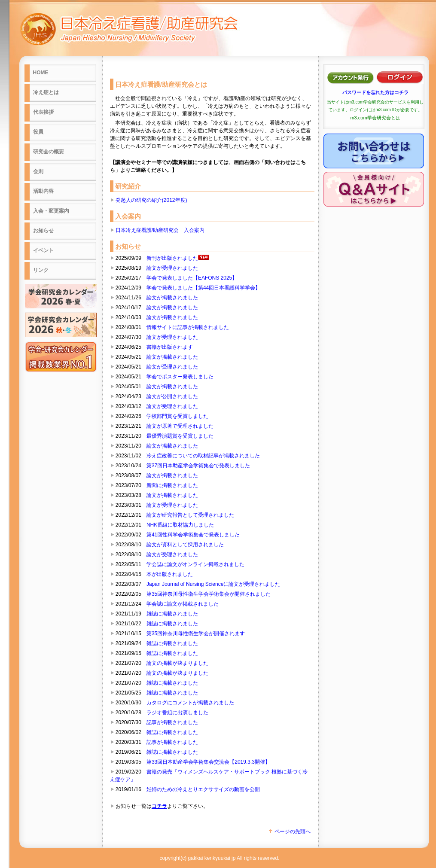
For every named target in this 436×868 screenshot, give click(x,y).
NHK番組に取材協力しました (180, 525)
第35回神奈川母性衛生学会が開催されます (196, 633)
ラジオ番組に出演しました (177, 713)
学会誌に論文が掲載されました (183, 604)
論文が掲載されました (172, 298)
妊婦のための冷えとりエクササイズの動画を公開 (203, 789)
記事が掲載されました (172, 722)
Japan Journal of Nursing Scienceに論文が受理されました (213, 584)
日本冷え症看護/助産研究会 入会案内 (160, 230)
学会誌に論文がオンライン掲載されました (195, 564)
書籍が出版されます (170, 347)
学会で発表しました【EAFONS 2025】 (192, 278)
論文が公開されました (172, 396)
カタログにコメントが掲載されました (190, 703)
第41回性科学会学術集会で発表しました (193, 535)
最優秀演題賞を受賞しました (180, 436)
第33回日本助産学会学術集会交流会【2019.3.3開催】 (208, 762)
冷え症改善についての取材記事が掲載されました (203, 456)
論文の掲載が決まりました (177, 663)
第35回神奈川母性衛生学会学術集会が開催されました (209, 594)
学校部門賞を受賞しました (177, 416)
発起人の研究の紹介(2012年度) (151, 200)
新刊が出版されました (178, 258)
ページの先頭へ (289, 831)
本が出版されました (170, 574)
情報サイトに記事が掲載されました (188, 327)
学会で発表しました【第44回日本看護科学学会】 (203, 288)
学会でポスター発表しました (180, 377)
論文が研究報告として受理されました (190, 515)
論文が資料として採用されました (185, 545)
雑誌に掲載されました (172, 614)
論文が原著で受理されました (180, 426)
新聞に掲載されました (172, 485)
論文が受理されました (172, 268)
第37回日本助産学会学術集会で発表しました (198, 466)
